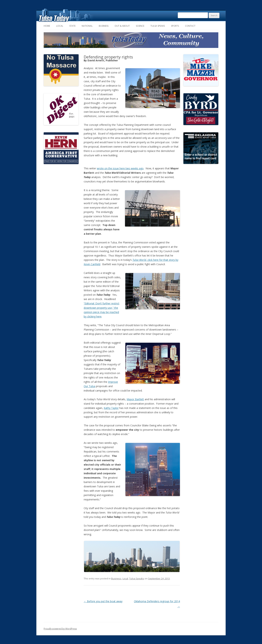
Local (60, 26)
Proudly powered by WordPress (60, 629)
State (72, 26)
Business (104, 26)
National (87, 26)
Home (47, 26)
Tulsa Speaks (158, 26)
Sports (175, 26)
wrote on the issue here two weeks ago (120, 168)
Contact (190, 26)
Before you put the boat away (103, 601)
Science (140, 26)
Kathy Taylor (111, 408)
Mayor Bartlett (135, 399)
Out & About (122, 26)
